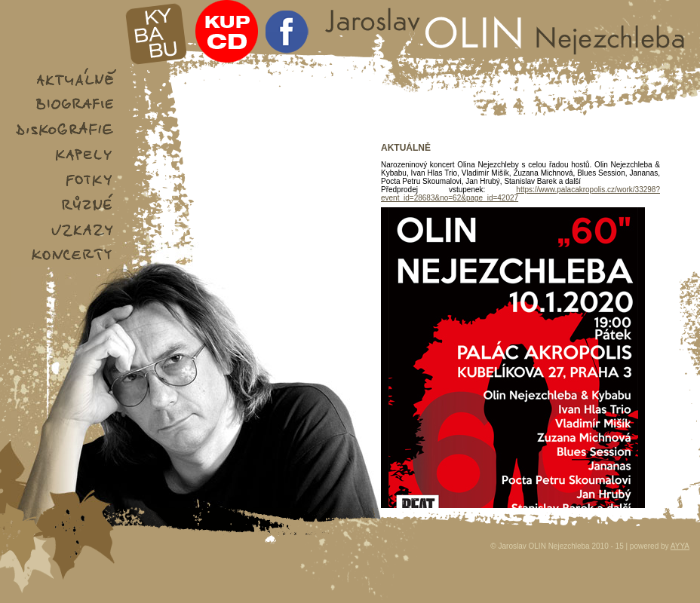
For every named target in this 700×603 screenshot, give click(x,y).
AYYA (680, 546)
